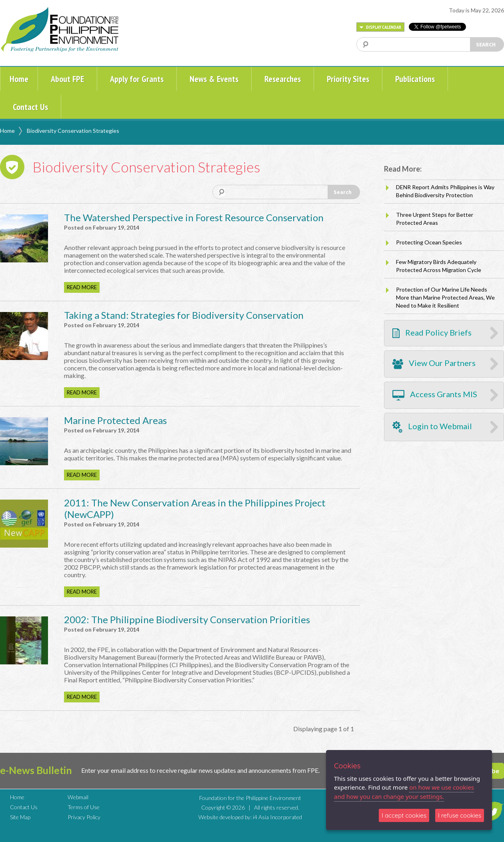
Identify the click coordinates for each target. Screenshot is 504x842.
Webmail (78, 797)
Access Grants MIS (435, 395)
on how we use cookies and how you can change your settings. (404, 792)
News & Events (214, 79)
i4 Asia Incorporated (277, 817)
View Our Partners (434, 364)
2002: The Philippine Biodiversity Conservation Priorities (187, 619)
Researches (283, 79)
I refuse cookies (460, 815)
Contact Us (30, 107)
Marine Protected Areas (115, 420)
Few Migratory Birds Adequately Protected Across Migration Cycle (439, 266)
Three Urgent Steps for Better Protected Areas (435, 219)
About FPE (67, 79)
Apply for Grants (137, 79)
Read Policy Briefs (432, 333)
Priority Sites (348, 79)
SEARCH (486, 44)
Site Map (20, 817)
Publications (415, 79)
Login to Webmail (432, 427)
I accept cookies (404, 815)
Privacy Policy (84, 817)
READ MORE (82, 287)
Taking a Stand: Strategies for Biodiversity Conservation (184, 315)
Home (19, 79)
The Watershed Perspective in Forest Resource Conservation (194, 217)
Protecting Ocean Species (429, 242)
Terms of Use (84, 807)
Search (343, 192)
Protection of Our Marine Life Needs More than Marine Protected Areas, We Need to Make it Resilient (445, 297)
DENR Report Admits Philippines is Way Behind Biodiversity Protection (445, 191)
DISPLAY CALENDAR (380, 27)
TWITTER (493, 811)
